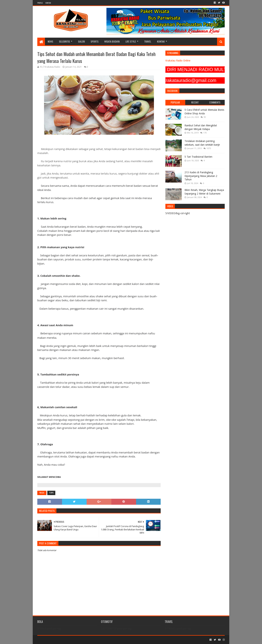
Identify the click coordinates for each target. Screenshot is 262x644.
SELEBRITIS (64, 41)
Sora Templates (57, 640)
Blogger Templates (78, 640)
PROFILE (40, 3)
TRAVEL (148, 41)
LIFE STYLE (131, 41)
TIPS (51, 493)
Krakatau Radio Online (178, 61)
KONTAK (48, 3)
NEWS (50, 41)
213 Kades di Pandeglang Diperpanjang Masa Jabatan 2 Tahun (201, 176)
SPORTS (95, 41)
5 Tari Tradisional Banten (198, 157)
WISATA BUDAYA (112, 41)
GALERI (81, 41)
